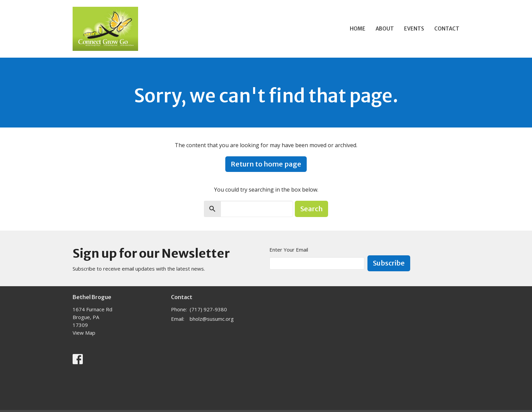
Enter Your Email (289, 250)
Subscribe (389, 263)
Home (358, 29)
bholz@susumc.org (212, 319)
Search (311, 209)
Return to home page (266, 164)
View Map (84, 333)
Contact (447, 29)
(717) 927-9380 (208, 309)
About (385, 29)
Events (414, 29)
